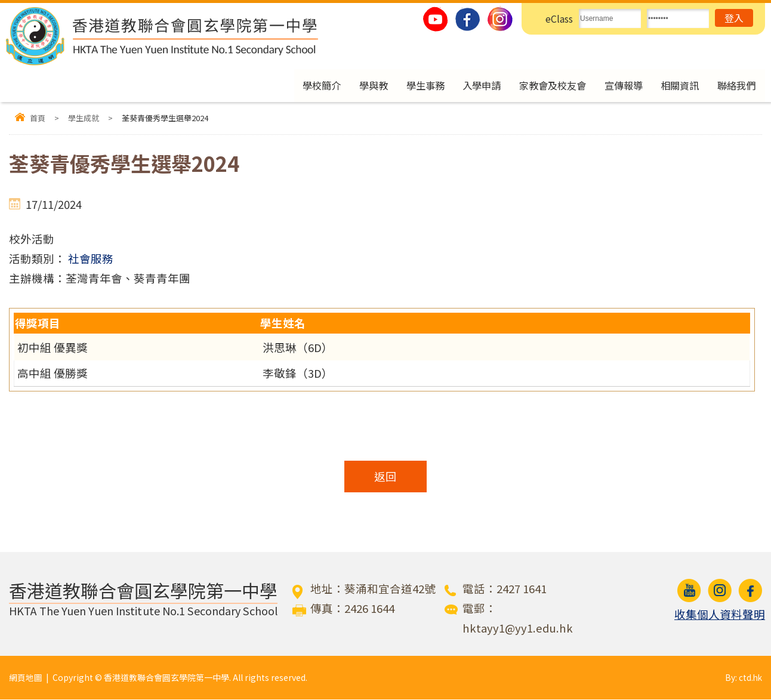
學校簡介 (306, 86)
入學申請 (471, 86)
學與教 (360, 86)
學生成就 (84, 119)
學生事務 (413, 86)
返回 (385, 477)
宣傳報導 (619, 86)
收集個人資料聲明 (720, 615)
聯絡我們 (736, 86)
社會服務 (91, 259)
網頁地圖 (26, 678)
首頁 (38, 119)
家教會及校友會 (545, 86)
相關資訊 (677, 86)
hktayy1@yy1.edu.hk (518, 628)
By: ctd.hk (743, 678)
